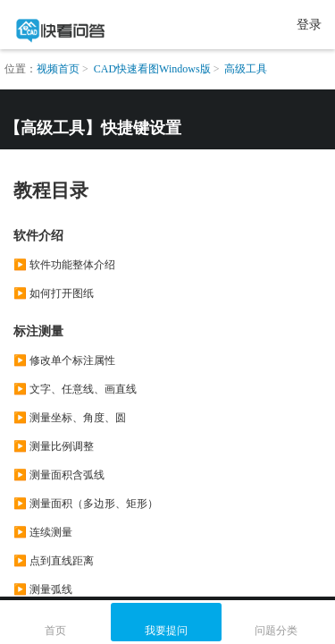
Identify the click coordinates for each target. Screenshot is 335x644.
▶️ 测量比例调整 (54, 446)
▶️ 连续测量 (43, 532)
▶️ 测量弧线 (43, 589)
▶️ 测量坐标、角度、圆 (70, 418)
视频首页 (58, 69)
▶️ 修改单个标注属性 (64, 360)
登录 (309, 25)
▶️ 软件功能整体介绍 (64, 265)
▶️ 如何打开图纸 (54, 293)
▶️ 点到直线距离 (54, 561)
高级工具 (246, 69)
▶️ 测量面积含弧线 (59, 475)
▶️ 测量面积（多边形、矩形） (86, 504)
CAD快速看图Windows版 (152, 69)
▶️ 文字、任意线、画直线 (75, 389)
